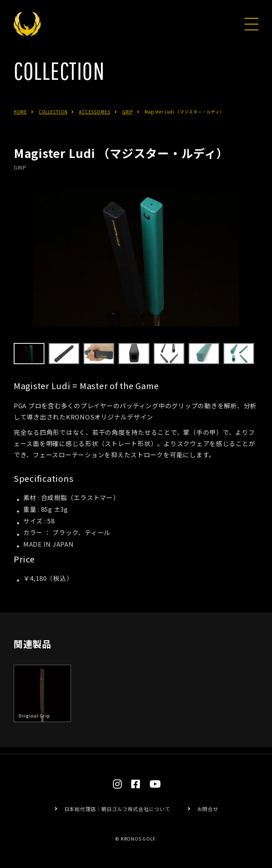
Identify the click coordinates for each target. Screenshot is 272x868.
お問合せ (208, 809)
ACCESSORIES (94, 124)
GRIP (127, 124)
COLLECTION (53, 124)
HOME (20, 124)
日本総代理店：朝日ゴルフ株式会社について (117, 809)
